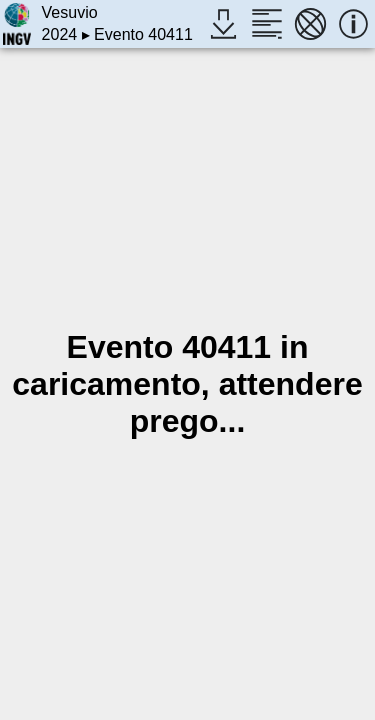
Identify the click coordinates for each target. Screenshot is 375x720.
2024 (60, 34)
